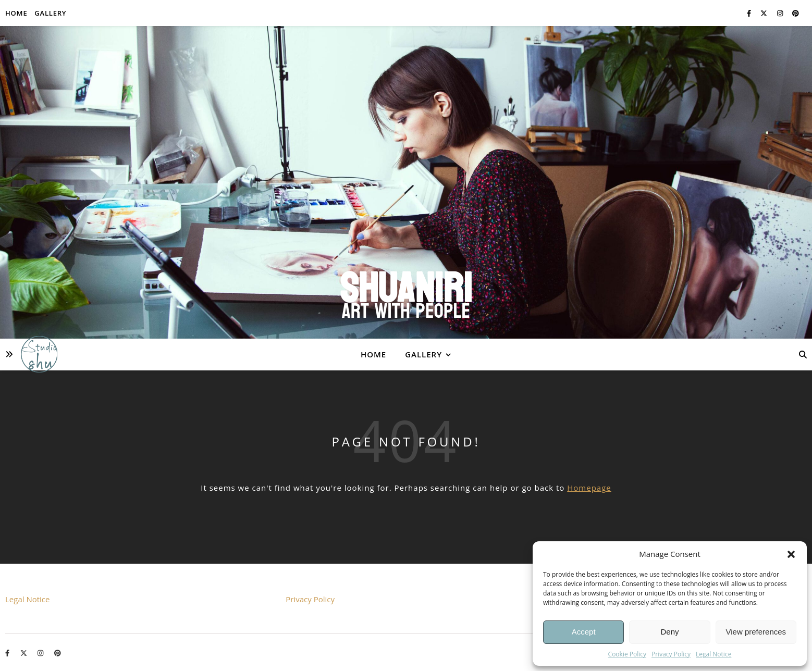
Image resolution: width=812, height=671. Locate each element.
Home (16, 13)
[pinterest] (796, 13)
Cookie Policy (627, 654)
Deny (669, 632)
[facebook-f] (750, 13)
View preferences (756, 632)
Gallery (50, 13)
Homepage (589, 488)
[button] (791, 554)
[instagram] (781, 13)
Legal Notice (713, 654)
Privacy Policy (671, 654)
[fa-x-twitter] (765, 13)
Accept (584, 632)
